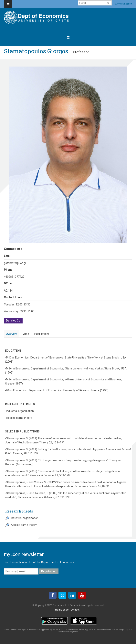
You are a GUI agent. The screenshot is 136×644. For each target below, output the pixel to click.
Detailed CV (13, 321)
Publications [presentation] (42, 334)
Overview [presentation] (12, 334)
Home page (62, 610)
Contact (75, 610)
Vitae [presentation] (26, 334)
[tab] (12, 334)
